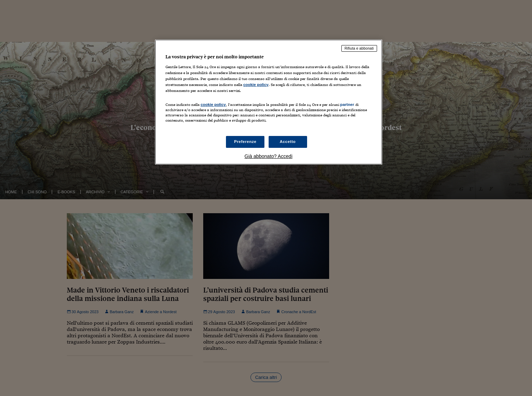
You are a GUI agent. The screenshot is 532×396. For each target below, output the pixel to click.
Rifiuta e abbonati (359, 48)
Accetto (288, 142)
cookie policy (256, 85)
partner (347, 105)
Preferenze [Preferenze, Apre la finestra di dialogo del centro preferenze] (245, 142)
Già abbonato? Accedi (268, 156)
